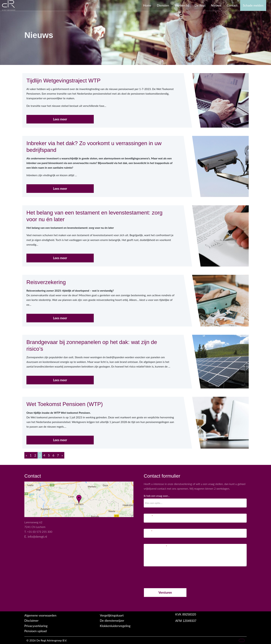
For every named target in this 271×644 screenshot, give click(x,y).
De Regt (200, 5)
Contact (232, 5)
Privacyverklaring (36, 626)
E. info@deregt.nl (36, 536)
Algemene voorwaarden (40, 615)
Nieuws (216, 5)
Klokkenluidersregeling (115, 626)
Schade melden (253, 5)
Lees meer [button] (60, 119)
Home (147, 5)
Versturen (165, 592)
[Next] (62, 455)
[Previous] (26, 455)
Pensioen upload (36, 631)
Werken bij (182, 5)
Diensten (163, 5)
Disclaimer (31, 620)
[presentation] (170, 577)
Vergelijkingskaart (112, 615)
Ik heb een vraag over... (157, 496)
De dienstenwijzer (112, 620)
